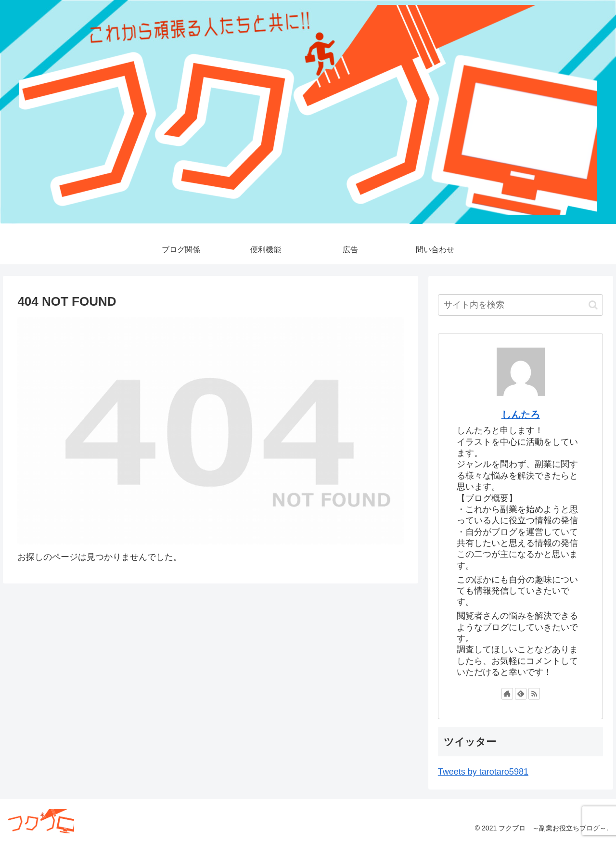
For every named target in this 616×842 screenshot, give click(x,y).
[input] (521, 305)
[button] (593, 305)
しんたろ (521, 415)
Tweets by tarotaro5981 (483, 772)
